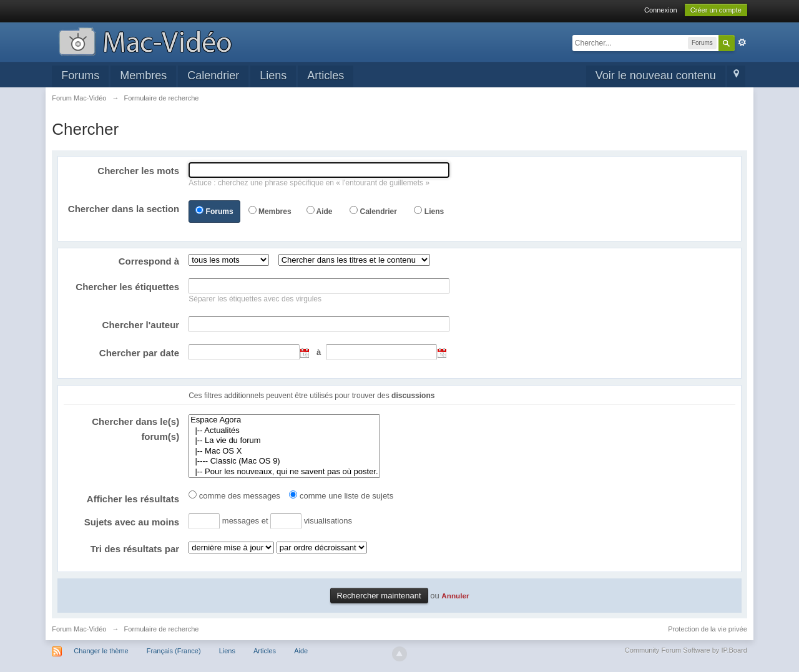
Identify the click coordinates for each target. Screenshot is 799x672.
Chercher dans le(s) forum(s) (135, 429)
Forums (80, 75)
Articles (326, 75)
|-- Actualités (284, 431)
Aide (324, 212)
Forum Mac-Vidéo (79, 629)
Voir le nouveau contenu (656, 75)
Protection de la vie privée (708, 629)
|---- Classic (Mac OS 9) (284, 461)
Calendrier (213, 75)
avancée (742, 42)
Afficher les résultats (133, 499)
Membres (143, 75)
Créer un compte (716, 10)
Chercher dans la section (124, 209)
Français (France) (174, 651)
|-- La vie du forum (284, 441)
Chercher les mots (138, 171)
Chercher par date (139, 353)
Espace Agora (284, 420)
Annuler (455, 596)
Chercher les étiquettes (127, 287)
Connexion (661, 10)
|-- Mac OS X (284, 451)
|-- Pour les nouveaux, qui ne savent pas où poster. (284, 472)
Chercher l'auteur (141, 325)
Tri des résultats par (135, 549)
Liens (273, 75)
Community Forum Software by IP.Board (686, 650)
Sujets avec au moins (132, 522)
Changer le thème (101, 651)
